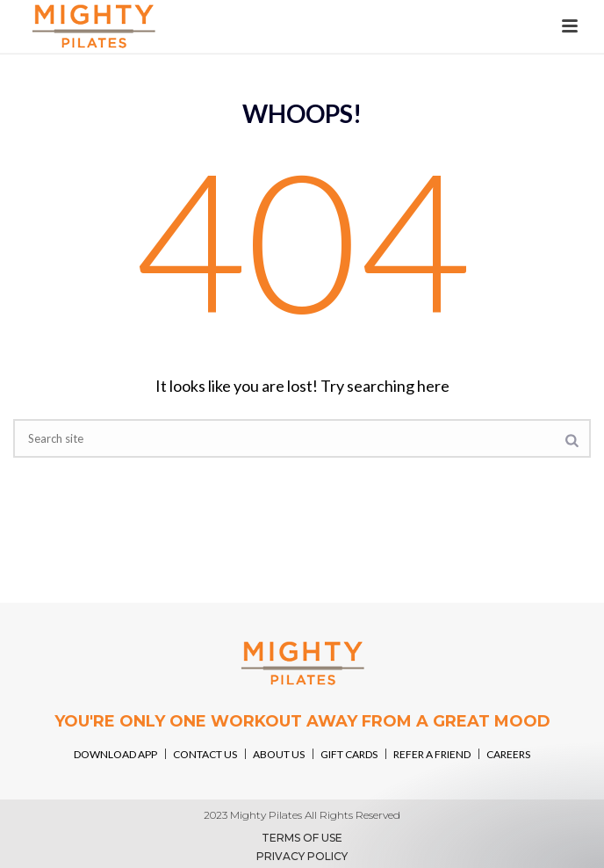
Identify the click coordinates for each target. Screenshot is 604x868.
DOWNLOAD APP (115, 754)
